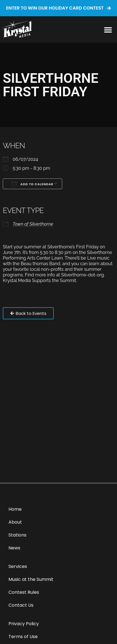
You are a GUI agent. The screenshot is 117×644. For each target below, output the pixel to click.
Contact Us (21, 605)
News (14, 548)
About (15, 522)
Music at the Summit (31, 579)
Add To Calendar (32, 184)
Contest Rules (24, 592)
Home (15, 509)
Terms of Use (23, 637)
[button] (108, 30)
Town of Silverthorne (33, 224)
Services (18, 566)
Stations (17, 535)
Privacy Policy (24, 624)
